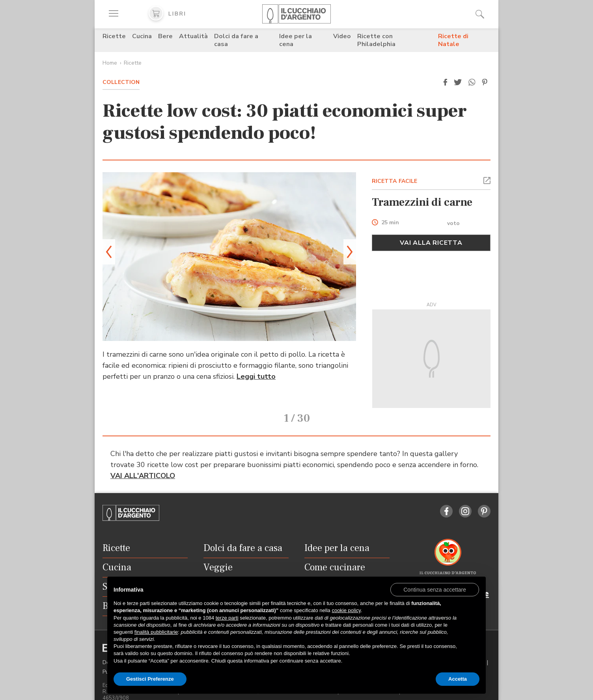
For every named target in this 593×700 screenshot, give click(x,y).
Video (342, 36)
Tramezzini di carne (422, 202)
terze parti (227, 618)
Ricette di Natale (453, 40)
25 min (390, 223)
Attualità (193, 36)
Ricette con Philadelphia (376, 40)
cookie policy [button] (346, 610)
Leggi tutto (256, 376)
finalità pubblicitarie (156, 632)
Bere (165, 36)
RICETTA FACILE (395, 181)
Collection (121, 82)
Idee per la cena (296, 40)
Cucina (142, 36)
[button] (445, 82)
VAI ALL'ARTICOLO (143, 465)
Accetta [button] (458, 679)
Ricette (114, 36)
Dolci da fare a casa (236, 40)
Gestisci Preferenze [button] (150, 679)
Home (110, 63)
